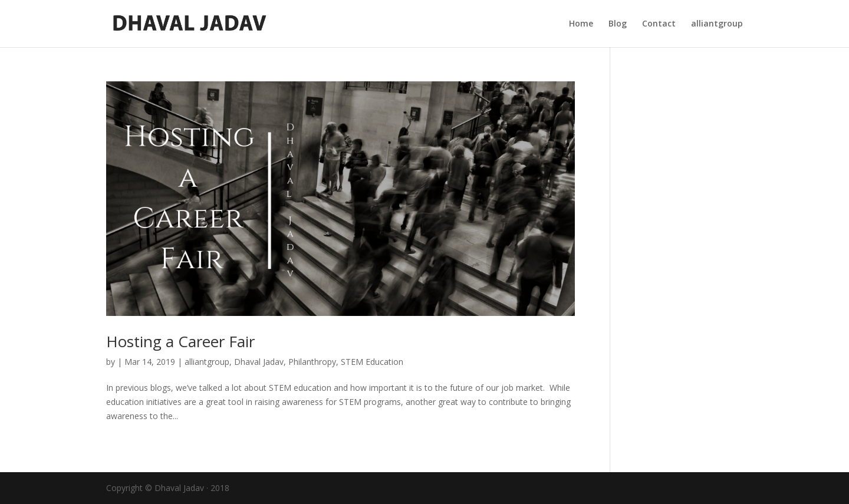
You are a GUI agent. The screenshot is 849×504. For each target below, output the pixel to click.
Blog (618, 24)
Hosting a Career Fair (180, 341)
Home (581, 24)
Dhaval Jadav (259, 362)
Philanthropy (312, 362)
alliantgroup (717, 24)
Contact (659, 24)
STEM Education (372, 362)
